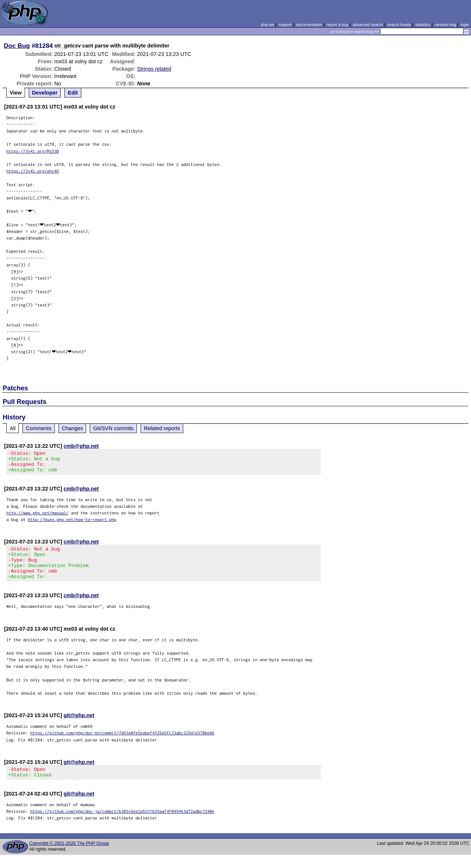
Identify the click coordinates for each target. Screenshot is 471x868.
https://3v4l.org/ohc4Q (33, 171)
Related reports (162, 428)
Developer (45, 93)
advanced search (368, 25)
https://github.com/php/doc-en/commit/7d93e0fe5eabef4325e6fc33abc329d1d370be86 (122, 744)
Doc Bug (17, 46)
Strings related (154, 69)
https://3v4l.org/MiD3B (33, 151)
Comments (39, 428)
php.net (268, 25)
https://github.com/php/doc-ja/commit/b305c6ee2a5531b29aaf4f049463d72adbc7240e (122, 824)
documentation (309, 25)
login (465, 25)
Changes (72, 428)
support (285, 25)
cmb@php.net (81, 446)
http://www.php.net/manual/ (37, 517)
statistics (423, 25)
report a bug (337, 25)
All (13, 428)
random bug (446, 25)
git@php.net (79, 726)
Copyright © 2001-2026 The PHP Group (69, 857)
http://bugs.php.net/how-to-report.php (72, 524)
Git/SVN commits (113, 428)
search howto (399, 25)
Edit (73, 93)
